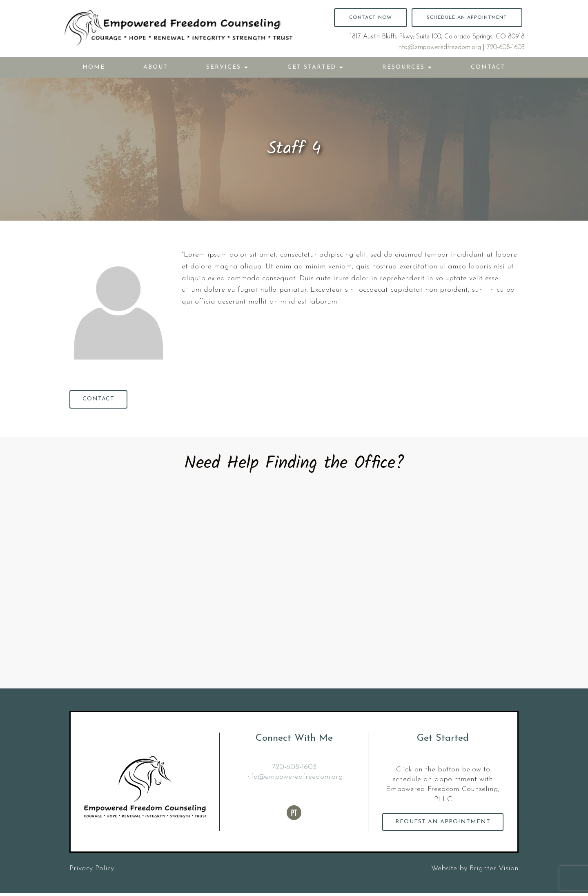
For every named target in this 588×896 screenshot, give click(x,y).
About (156, 67)
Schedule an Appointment (467, 18)
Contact (488, 67)
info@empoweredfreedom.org (439, 47)
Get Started (312, 67)
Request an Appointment (443, 824)
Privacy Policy (92, 871)
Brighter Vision (494, 871)
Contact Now (371, 18)
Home (94, 67)
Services (224, 67)
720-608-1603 (506, 47)
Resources (403, 67)
